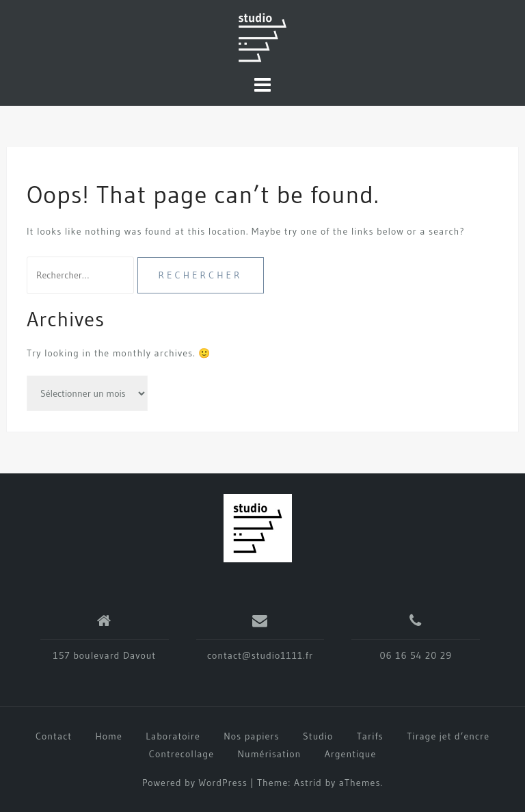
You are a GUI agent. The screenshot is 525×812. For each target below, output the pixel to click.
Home (109, 736)
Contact (54, 736)
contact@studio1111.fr (260, 655)
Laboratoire (173, 736)
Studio (318, 736)
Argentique (351, 754)
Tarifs (370, 736)
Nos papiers (251, 736)
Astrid (308, 783)
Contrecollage (181, 754)
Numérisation (270, 754)
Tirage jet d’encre (448, 736)
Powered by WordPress (195, 783)
